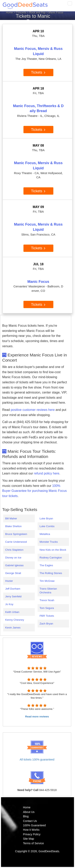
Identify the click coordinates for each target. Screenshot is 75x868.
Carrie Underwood (16, 542)
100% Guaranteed (34, 825)
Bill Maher (11, 518)
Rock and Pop (37, 12)
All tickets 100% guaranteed (37, 759)
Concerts (21, 12)
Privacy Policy (32, 834)
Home (9, 12)
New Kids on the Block (53, 550)
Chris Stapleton (14, 550)
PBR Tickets (47, 616)
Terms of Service (33, 843)
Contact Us (30, 821)
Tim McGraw (47, 581)
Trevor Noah (47, 600)
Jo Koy (9, 604)
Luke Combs (47, 526)
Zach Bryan (46, 624)
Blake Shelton (13, 526)
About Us (29, 812)
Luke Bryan (46, 518)
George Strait (13, 573)
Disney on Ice (13, 558)
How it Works (31, 830)
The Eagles (46, 565)
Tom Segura (47, 608)
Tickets (38, 72)
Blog (26, 816)
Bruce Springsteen (16, 534)
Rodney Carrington (51, 558)
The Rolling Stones (51, 573)
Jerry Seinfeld (13, 596)
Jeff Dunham (13, 589)
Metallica (45, 534)
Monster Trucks (49, 542)
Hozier (9, 581)
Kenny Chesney (15, 620)
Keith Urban (12, 612)
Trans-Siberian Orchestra (48, 591)
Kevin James (13, 628)
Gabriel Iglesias (14, 565)
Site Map (28, 839)
